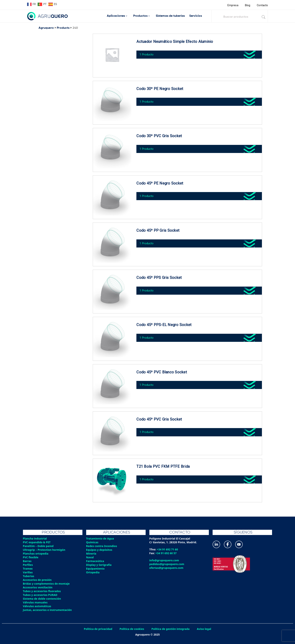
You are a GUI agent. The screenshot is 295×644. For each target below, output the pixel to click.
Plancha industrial (35, 538)
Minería (91, 554)
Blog (247, 5)
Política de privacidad (97, 629)
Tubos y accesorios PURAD (41, 595)
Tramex (28, 569)
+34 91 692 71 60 (168, 549)
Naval (90, 557)
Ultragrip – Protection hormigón (45, 550)
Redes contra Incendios (102, 546)
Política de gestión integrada (171, 629)
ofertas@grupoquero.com (167, 568)
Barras (27, 561)
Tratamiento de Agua (100, 538)
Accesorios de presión (38, 580)
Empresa (232, 5)
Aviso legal (205, 629)
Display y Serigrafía (99, 565)
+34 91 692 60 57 (166, 553)
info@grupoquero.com (165, 560)
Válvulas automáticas (37, 606)
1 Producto (148, 53)
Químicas (92, 542)
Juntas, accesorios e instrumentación (48, 610)
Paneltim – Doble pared (39, 546)
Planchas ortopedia (36, 554)
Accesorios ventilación (38, 587)
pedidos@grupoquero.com (167, 564)
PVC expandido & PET (37, 542)
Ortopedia (93, 572)
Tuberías (29, 576)
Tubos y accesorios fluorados (42, 591)
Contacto (262, 5)
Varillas (28, 572)
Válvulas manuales (36, 602)
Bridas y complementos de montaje (47, 584)
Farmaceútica (95, 561)
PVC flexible (31, 557)
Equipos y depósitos (100, 550)
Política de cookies (132, 629)
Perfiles (28, 565)
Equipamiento (96, 569)
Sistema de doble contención (42, 599)
